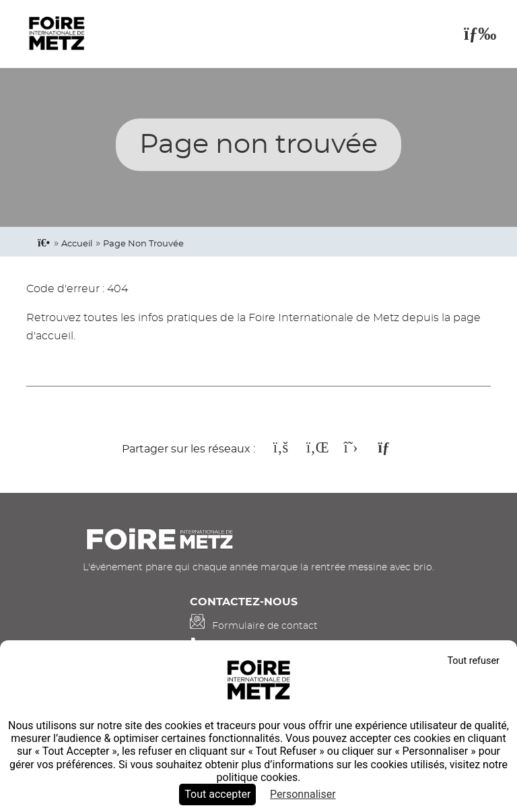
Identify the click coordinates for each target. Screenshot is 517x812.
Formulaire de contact (265, 626)
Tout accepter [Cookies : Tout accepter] (217, 794)
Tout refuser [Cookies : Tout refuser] (473, 661)
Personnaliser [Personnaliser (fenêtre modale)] (303, 794)
